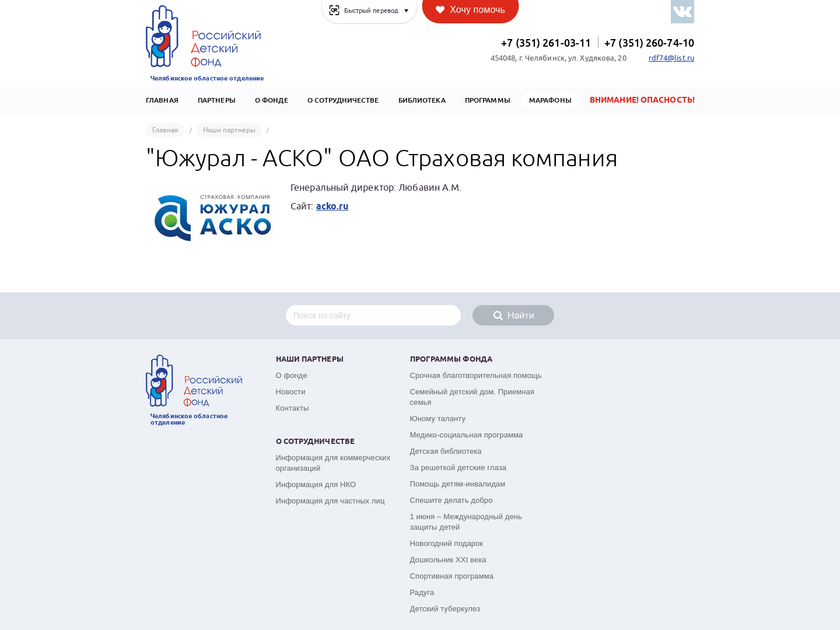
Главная (162, 100)
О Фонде (272, 100)
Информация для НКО (316, 484)
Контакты (293, 408)
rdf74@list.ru (671, 58)
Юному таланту (438, 419)
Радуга (422, 592)
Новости (291, 392)
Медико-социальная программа (467, 435)
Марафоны (550, 100)
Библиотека (422, 100)
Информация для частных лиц (330, 501)
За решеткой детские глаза (459, 468)
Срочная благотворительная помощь (476, 375)
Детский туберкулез (445, 609)
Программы (488, 100)
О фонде (292, 375)
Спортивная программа (452, 576)
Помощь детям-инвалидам (458, 484)
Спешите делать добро (452, 500)
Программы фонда (452, 360)
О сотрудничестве (343, 100)
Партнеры (217, 100)
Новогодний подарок (447, 543)
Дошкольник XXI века (448, 560)
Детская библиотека (446, 451)
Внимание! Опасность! (642, 100)
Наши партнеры (310, 360)
